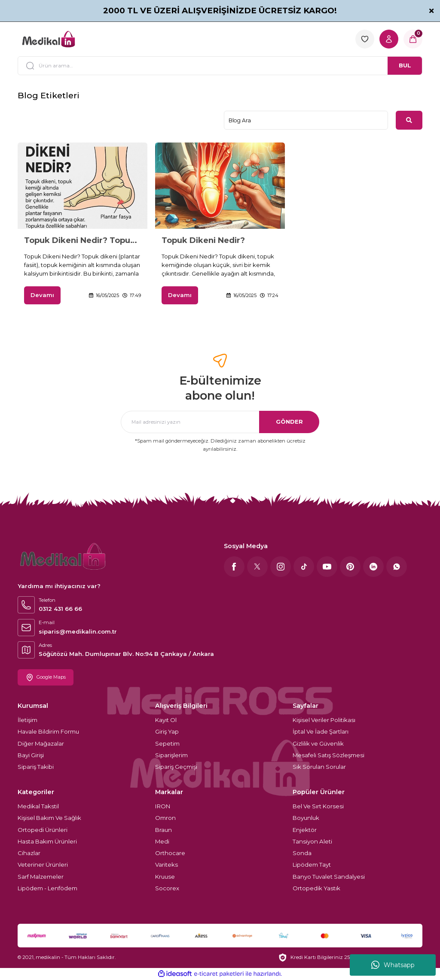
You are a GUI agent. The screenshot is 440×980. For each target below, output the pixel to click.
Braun (163, 830)
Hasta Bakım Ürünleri (47, 841)
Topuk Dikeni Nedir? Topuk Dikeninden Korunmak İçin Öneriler (82, 240)
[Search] (220, 66)
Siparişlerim (171, 755)
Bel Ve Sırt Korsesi (318, 806)
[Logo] (49, 39)
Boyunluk (306, 818)
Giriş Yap (167, 731)
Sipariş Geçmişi (176, 767)
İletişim (27, 720)
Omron (165, 818)
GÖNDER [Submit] (289, 422)
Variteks (167, 865)
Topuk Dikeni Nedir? (203, 240)
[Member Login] (389, 39)
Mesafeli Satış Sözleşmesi (328, 755)
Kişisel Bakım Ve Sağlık (49, 818)
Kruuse (165, 877)
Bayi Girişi (31, 755)
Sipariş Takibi (36, 767)
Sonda (302, 853)
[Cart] (413, 39)
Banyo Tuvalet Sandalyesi (329, 877)
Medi (162, 841)
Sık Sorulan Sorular (319, 767)
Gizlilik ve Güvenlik (318, 743)
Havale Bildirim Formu (48, 731)
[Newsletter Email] (220, 422)
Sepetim (167, 743)
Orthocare (170, 853)
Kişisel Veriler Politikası (324, 720)
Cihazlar (29, 853)
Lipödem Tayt (312, 865)
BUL (405, 65)
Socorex (167, 888)
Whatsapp (393, 965)
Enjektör (305, 830)
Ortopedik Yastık (316, 888)
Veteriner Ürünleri (43, 865)
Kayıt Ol (166, 720)
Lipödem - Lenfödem (47, 888)
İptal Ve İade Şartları (321, 731)
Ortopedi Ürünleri (43, 830)
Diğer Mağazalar (41, 743)
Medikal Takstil (38, 806)
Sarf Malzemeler (41, 877)
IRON (163, 806)
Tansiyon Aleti (312, 841)
